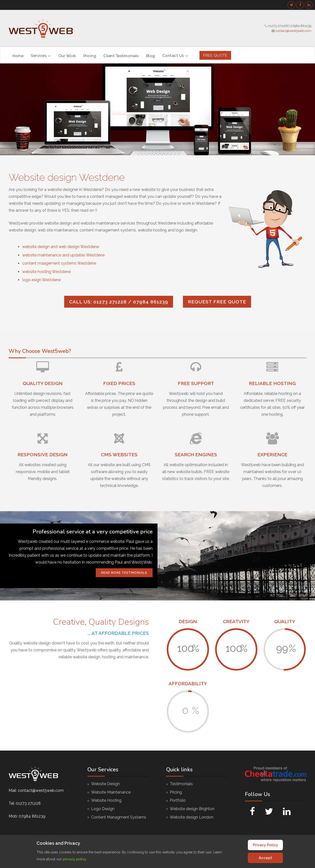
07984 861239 (301, 26)
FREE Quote (215, 55)
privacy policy (75, 859)
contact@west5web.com (293, 31)
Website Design (105, 784)
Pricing (90, 56)
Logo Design (103, 809)
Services (41, 56)
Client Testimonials (121, 56)
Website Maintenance (111, 792)
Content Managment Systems (119, 817)
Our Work (67, 56)
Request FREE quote (217, 302)
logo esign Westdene (41, 280)
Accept (265, 858)
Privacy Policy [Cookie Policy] (265, 845)
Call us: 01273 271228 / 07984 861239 (119, 302)
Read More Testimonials (124, 573)
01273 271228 (278, 26)
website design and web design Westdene (61, 247)
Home (18, 56)
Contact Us (176, 56)
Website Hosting (106, 800)
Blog (151, 56)
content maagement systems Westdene (59, 263)
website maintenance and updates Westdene (63, 255)
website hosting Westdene (46, 272)
